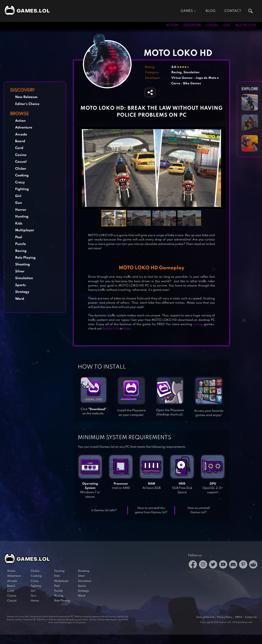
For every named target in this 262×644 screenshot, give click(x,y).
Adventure (192, 25)
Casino (21, 155)
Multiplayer (246, 25)
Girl (18, 196)
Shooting (23, 264)
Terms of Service (205, 617)
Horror (21, 210)
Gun (19, 203)
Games (187, 11)
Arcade (21, 135)
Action (172, 25)
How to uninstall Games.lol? (199, 510)
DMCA (239, 617)
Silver (20, 271)
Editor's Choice (27, 104)
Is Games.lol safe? (104, 510)
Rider (127, 329)
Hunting (22, 217)
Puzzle (20, 244)
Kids (227, 25)
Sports (20, 285)
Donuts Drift (111, 329)
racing (198, 324)
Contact (233, 11)
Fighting (22, 189)
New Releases (26, 97)
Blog (211, 11)
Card (19, 148)
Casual (212, 25)
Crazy (20, 182)
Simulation (24, 278)
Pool (19, 237)
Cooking (22, 175)
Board (20, 141)
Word (20, 299)
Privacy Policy (225, 617)
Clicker (21, 169)
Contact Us (251, 617)
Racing (21, 251)
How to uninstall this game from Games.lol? (151, 510)
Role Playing (25, 258)
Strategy (22, 292)
